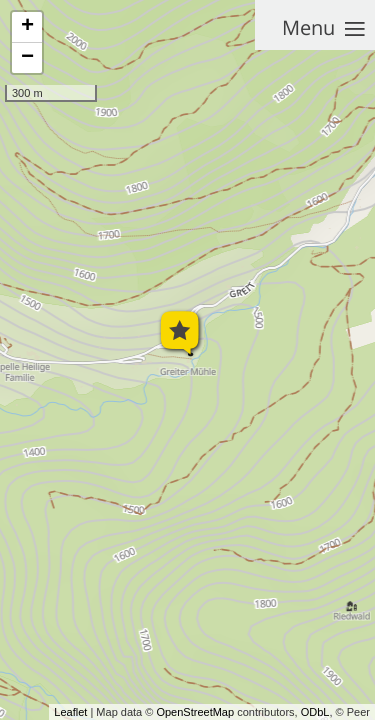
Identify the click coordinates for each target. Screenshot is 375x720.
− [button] (27, 58)
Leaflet (70, 712)
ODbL (315, 712)
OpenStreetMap (195, 712)
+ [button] (27, 27)
